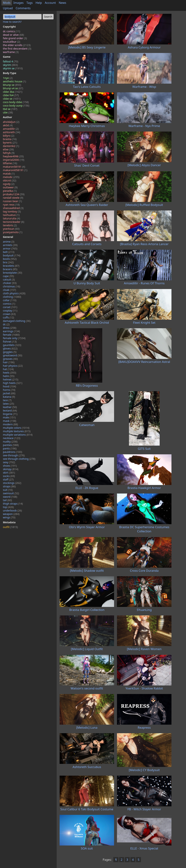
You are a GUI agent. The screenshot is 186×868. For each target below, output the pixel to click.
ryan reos (11, 205)
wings (9, 517)
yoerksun (11, 229)
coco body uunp (16, 106)
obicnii (10, 180)
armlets (10, 245)
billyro (9, 136)
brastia (10, 139)
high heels (13, 383)
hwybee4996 (13, 156)
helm (9, 376)
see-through (14, 455)
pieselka (10, 191)
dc (6, 324)
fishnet (10, 342)
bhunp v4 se (13, 88)
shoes (10, 466)
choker (10, 283)
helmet (11, 379)
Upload (8, 8)
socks (9, 476)
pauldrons (13, 452)
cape (8, 276)
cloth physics (14, 293)
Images (19, 3)
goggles (10, 352)
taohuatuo (11, 215)
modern (10, 424)
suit (8, 490)
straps (9, 486)
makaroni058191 (15, 170)
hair (9, 362)
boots (10, 259)
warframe (11, 52)
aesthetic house (14, 81)
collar (10, 300)
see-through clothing (19, 459)
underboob (12, 510)
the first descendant (17, 49)
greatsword (13, 355)
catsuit (9, 280)
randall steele (13, 198)
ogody (9, 184)
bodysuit (12, 255)
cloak (9, 290)
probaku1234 (14, 194)
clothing (12, 297)
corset (10, 307)
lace (7, 400)
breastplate (13, 273)
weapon (11, 514)
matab (9, 174)
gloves (10, 348)
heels (10, 373)
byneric (10, 143)
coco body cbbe (16, 102)
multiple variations (18, 435)
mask (10, 421)
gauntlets (12, 345)
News (62, 3)
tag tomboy (12, 211)
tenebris (10, 225)
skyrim (10, 65)
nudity (10, 442)
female (11, 335)
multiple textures (17, 431)
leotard (10, 411)
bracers (10, 269)
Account (50, 3)
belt (9, 252)
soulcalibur (12, 42)
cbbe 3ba (13, 92)
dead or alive (13, 35)
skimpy (11, 469)
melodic (11, 177)
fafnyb (9, 153)
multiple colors (16, 428)
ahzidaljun (11, 122)
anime (9, 242)
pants (10, 448)
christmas (12, 286)
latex (8, 404)
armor (10, 248)
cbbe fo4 (11, 95)
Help (39, 3)
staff (8, 479)
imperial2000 (14, 160)
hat (8, 369)
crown (9, 314)
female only (14, 338)
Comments (23, 8)
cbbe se (12, 99)
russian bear (12, 201)
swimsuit (11, 493)
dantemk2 (11, 146)
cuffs (8, 317)
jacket (9, 393)
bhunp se (12, 85)
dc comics (12, 31)
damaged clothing (17, 321)
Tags (30, 3)
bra (8, 262)
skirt (9, 473)
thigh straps (13, 504)
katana (9, 397)
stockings (12, 483)
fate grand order (15, 38)
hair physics (13, 366)
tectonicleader (14, 222)
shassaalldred (13, 208)
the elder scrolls (17, 45)
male (9, 417)
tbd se (10, 109)
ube (8, 112)
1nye (8, 78)
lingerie (10, 414)
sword (10, 497)
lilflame (10, 163)
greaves (10, 359)
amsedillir (11, 129)
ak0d (8, 125)
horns (9, 390)
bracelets (11, 266)
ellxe (8, 149)
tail (7, 500)
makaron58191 (14, 167)
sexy (9, 462)
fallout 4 (11, 61)
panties (11, 445)
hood (9, 386)
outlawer (10, 187)
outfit (10, 527)
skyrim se (13, 68)
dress (10, 328)
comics (9, 304)
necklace (12, 438)
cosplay (10, 311)
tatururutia (12, 218)
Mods (7, 3)
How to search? (12, 22)
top (8, 507)
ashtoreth (11, 132)
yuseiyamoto (13, 232)
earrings (11, 331)
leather (10, 407)
